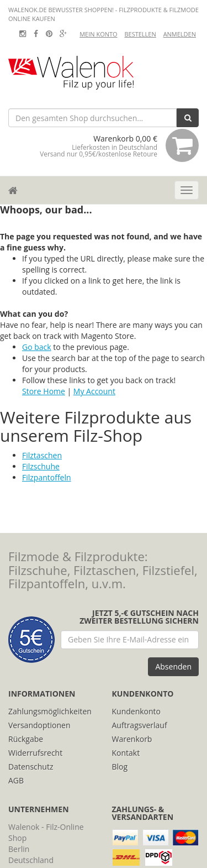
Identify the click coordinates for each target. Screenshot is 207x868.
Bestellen (140, 34)
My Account (94, 391)
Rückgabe (26, 739)
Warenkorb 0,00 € (119, 145)
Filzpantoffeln (47, 477)
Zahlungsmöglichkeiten (50, 711)
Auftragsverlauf (140, 725)
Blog (120, 767)
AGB (16, 780)
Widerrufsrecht (35, 753)
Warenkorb (132, 739)
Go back (37, 347)
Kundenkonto (137, 711)
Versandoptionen (39, 725)
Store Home (44, 391)
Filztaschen (42, 455)
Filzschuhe (41, 466)
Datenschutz (31, 767)
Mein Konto (98, 34)
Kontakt (126, 753)
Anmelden (180, 34)
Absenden (173, 666)
